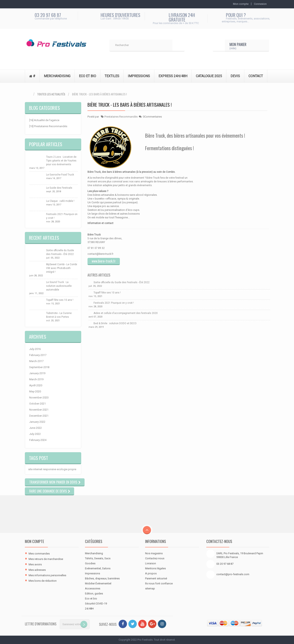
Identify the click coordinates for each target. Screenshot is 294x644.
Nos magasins (154, 553)
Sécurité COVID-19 (96, 604)
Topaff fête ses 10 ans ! (60, 300)
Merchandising (94, 553)
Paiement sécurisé (156, 578)
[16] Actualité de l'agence (44, 120)
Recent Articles (44, 238)
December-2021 (39, 416)
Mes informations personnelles (47, 575)
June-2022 (35, 428)
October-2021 (37, 404)
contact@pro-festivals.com (233, 574)
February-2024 (38, 440)
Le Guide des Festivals (59, 188)
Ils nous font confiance (159, 583)
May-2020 (35, 391)
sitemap (150, 588)
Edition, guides (94, 593)
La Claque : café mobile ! (60, 201)
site (30, 469)
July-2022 (35, 434)
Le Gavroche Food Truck (60, 175)
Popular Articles (46, 144)
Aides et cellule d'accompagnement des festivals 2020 (126, 313)
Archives (38, 337)
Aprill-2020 (36, 385)
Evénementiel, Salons (98, 568)
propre (72, 469)
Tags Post (39, 458)
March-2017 (36, 361)
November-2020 (39, 398)
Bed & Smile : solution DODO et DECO (115, 323)
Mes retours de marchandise (46, 559)
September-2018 (39, 367)
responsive (49, 469)
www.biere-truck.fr (104, 261)
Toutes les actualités (51, 94)
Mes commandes (39, 554)
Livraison (151, 563)
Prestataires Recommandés (121, 117)
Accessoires (93, 588)
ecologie (62, 469)
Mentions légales (155, 568)
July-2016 (35, 349)
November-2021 (39, 410)
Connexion (260, 4)
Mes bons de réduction (43, 581)
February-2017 (38, 355)
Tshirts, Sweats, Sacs (98, 558)
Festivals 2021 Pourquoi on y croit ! (114, 303)
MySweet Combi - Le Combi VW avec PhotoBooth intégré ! (62, 268)
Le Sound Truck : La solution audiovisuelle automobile (59, 286)
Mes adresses (37, 570)
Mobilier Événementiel (98, 583)
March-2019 (36, 379)
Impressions (93, 573)
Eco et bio (91, 599)
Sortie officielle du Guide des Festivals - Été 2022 (122, 282)
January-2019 (37, 373)
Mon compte (34, 541)
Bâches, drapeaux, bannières (102, 578)
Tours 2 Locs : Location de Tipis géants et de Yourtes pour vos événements (61, 161)
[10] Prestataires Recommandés (48, 126)
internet (38, 469)
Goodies (90, 563)
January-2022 (37, 422)
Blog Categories (44, 108)
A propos (151, 573)
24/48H (89, 609)
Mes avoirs (35, 564)
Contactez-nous (155, 558)
